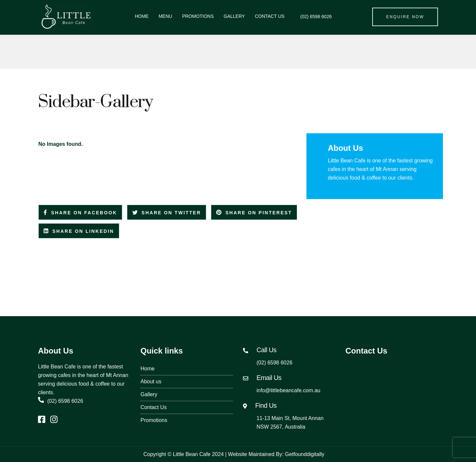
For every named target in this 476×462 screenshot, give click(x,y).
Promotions (198, 16)
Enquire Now (405, 17)
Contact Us (270, 16)
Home (142, 16)
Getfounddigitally (305, 454)
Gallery (234, 16)
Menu (165, 16)
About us (151, 381)
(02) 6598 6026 (313, 17)
